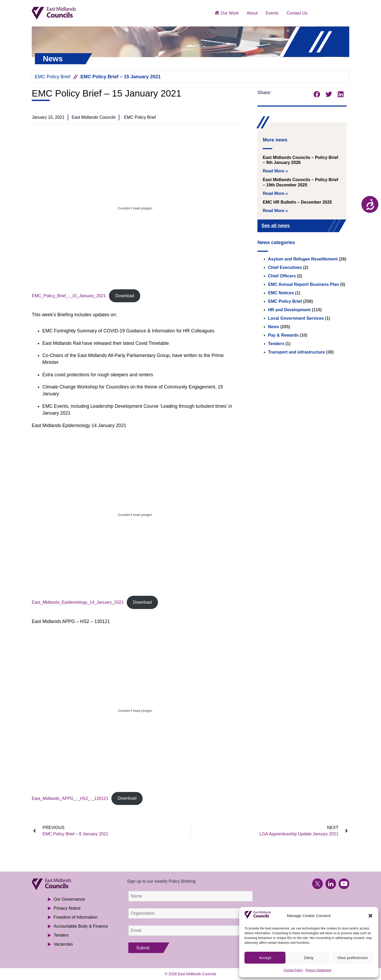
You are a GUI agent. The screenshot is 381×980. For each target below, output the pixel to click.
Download (124, 296)
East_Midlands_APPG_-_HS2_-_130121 (70, 798)
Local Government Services (296, 318)
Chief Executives (285, 267)
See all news (276, 226)
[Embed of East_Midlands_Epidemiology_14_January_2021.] (135, 515)
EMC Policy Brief (53, 77)
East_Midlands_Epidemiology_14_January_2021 (78, 602)
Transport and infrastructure (296, 352)
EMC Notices (281, 293)
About (252, 13)
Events (272, 13)
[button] (370, 916)
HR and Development (289, 310)
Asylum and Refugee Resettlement (303, 259)
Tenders (276, 344)
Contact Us (297, 13)
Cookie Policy (293, 970)
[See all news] (334, 226)
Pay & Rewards (283, 335)
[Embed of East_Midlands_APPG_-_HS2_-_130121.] (135, 711)
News (274, 327)
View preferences (353, 958)
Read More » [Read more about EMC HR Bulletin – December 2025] (275, 211)
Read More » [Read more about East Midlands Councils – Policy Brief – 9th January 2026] (275, 171)
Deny (309, 958)
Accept (265, 958)
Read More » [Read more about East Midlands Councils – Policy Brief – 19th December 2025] (275, 193)
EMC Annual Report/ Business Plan (303, 284)
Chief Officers (282, 276)
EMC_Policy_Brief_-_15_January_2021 (69, 296)
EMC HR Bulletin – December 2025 (297, 202)
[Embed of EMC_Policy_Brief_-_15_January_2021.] (135, 208)
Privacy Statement (318, 970)
